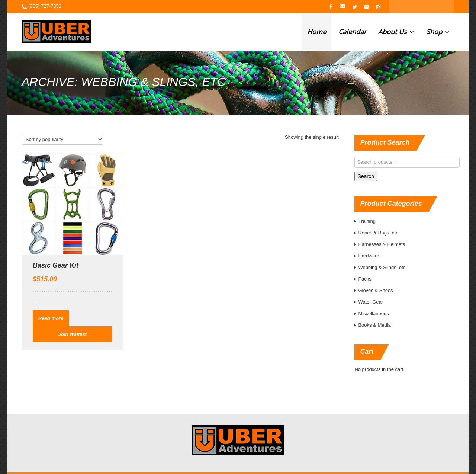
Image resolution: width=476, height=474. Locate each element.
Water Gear (371, 302)
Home (317, 32)
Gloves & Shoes (375, 290)
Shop (438, 32)
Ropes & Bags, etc (378, 233)
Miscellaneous (373, 313)
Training (367, 221)
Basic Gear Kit (56, 265)
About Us (396, 32)
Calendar (352, 32)
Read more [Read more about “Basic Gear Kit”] (51, 318)
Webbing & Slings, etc (382, 267)
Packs (365, 279)
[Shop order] (62, 139)
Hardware (369, 256)
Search (366, 176)
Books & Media (374, 325)
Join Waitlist (73, 334)
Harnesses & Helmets (382, 244)
